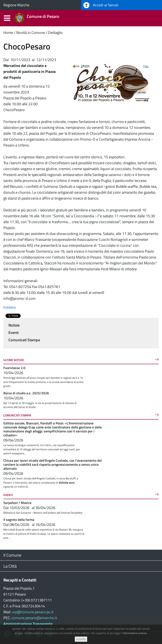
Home (8, 33)
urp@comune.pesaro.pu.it (33, 612)
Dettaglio (55, 33)
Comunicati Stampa (24, 340)
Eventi (13, 333)
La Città (10, 566)
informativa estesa (135, 633)
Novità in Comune (31, 33)
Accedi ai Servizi (101, 5)
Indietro (10, 307)
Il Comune (12, 555)
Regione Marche (16, 5)
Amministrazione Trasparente (28, 624)
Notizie (14, 325)
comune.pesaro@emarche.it (34, 618)
